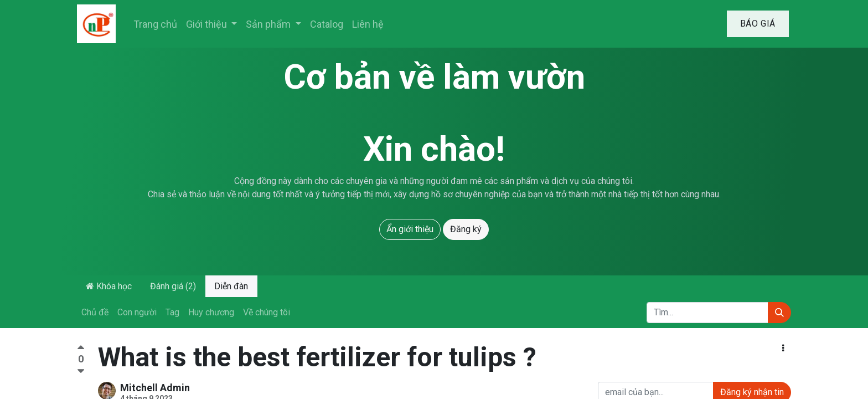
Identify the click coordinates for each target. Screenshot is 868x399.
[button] (783, 349)
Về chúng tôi (267, 312)
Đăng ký (466, 229)
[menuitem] (155, 24)
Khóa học (109, 286)
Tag (172, 312)
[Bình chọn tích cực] (81, 349)
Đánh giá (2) (173, 286)
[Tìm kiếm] (779, 313)
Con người (137, 312)
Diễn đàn (231, 286)
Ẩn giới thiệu (410, 229)
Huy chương (211, 312)
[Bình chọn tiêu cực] (81, 372)
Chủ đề (95, 312)
